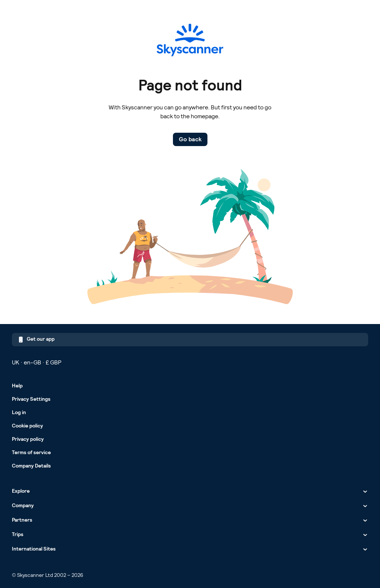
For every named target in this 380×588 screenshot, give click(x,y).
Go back (190, 139)
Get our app (36, 340)
